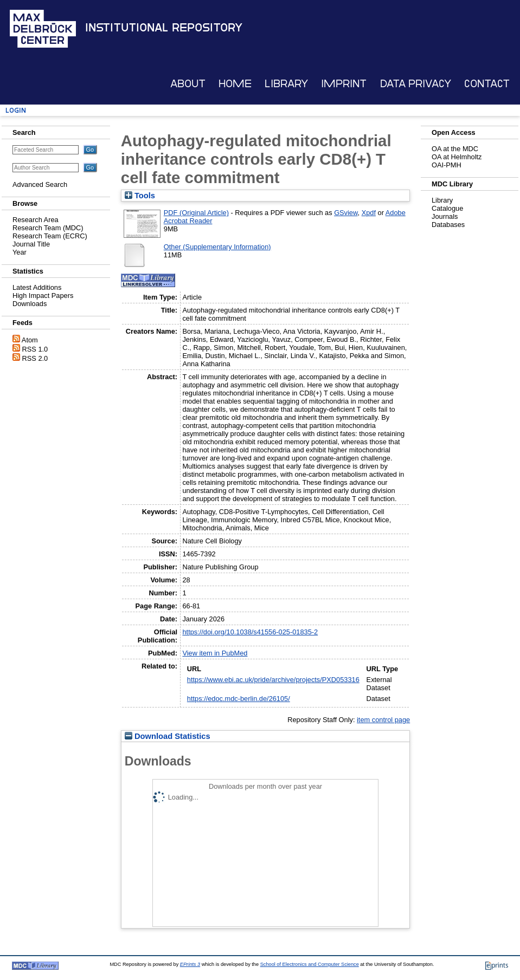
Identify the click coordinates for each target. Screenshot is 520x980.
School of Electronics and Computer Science (310, 964)
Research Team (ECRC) (50, 236)
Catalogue (447, 208)
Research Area (36, 220)
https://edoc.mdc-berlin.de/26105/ (239, 699)
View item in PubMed (215, 653)
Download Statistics (168, 736)
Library (286, 84)
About (188, 84)
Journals (445, 216)
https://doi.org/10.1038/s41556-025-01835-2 (250, 632)
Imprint (344, 84)
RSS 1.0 (35, 349)
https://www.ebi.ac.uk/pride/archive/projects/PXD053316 (273, 680)
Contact (487, 84)
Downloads (30, 304)
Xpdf (369, 213)
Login (16, 110)
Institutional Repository (164, 28)
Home (235, 84)
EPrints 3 (190, 964)
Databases (448, 225)
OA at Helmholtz (457, 157)
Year (20, 252)
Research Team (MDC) (48, 228)
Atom (30, 340)
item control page (383, 720)
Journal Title (31, 244)
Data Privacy (416, 84)
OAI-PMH (447, 165)
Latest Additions (37, 287)
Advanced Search (40, 184)
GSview (346, 213)
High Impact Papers (43, 296)
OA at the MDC (455, 149)
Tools (140, 196)
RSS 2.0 (35, 358)
